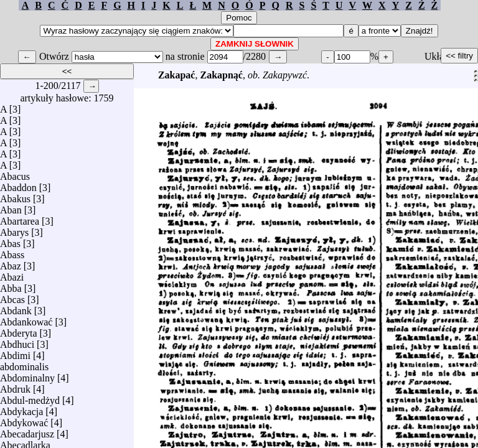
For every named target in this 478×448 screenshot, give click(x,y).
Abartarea (20, 218)
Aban (11, 207)
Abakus (15, 196)
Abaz (11, 263)
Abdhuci (17, 341)
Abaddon (18, 184)
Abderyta (19, 330)
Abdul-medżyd (30, 397)
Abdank (16, 308)
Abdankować (26, 319)
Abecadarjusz (27, 431)
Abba (11, 285)
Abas (10, 240)
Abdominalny (27, 375)
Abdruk (15, 386)
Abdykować (24, 420)
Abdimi (15, 352)
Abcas (12, 296)
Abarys (14, 229)
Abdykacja (21, 408)
